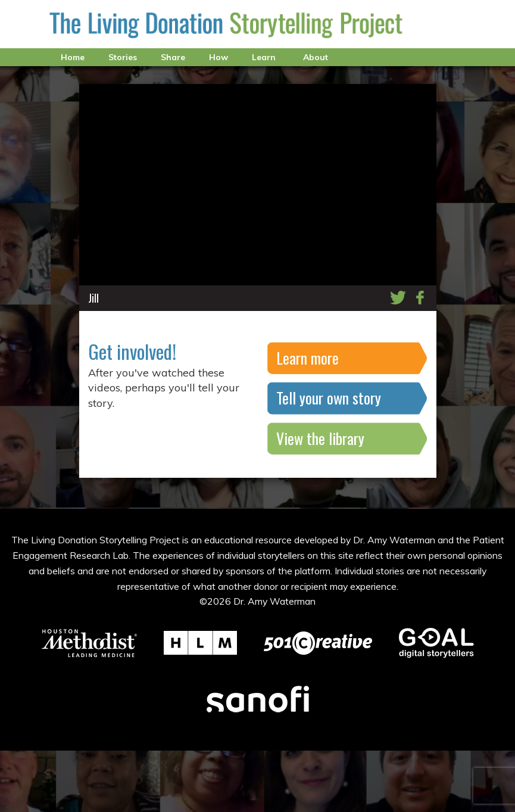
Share (173, 57)
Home (73, 57)
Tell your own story (329, 398)
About (316, 57)
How (219, 57)
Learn (264, 57)
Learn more (308, 358)
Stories (123, 57)
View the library (320, 438)
